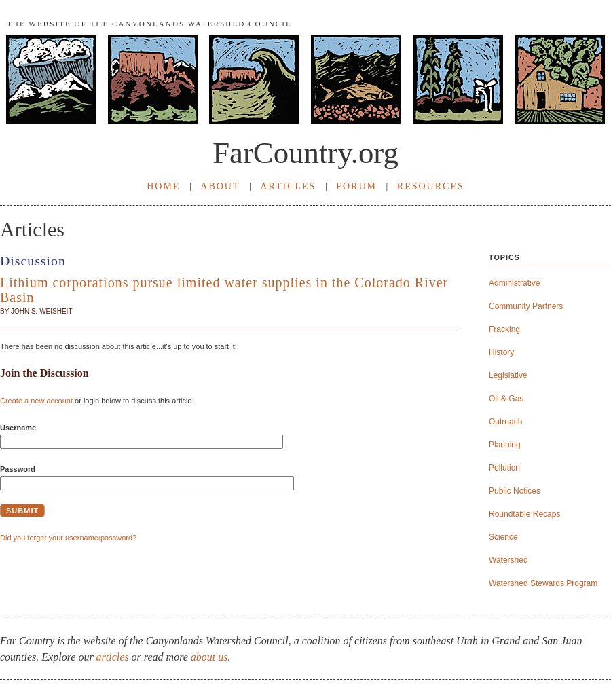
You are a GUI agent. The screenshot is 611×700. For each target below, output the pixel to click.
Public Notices (515, 491)
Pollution (504, 468)
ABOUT (220, 186)
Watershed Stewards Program (543, 584)
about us (209, 657)
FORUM (356, 186)
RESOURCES (431, 186)
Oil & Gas (506, 399)
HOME (163, 186)
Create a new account (36, 401)
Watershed (508, 560)
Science (503, 537)
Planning (505, 445)
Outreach (505, 422)
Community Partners (526, 307)
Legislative (508, 376)
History (501, 353)
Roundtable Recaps (524, 514)
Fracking (504, 330)
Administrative (514, 283)
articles (113, 657)
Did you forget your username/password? (68, 538)
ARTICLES (288, 186)
